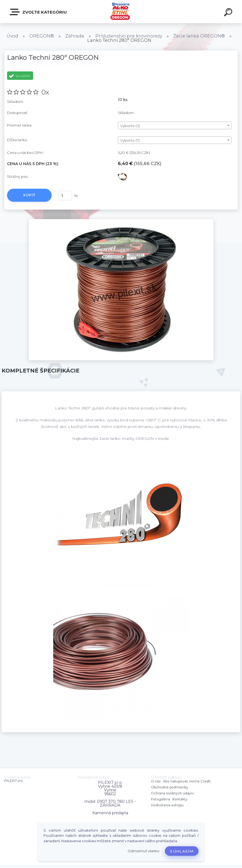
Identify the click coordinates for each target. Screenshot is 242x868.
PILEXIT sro (13, 781)
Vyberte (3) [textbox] (130, 126)
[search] (229, 13)
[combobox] (175, 125)
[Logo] (121, 12)
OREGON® (42, 36)
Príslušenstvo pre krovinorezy (129, 36)
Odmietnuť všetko (144, 851)
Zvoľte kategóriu (39, 12)
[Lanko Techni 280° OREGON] (121, 221)
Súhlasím (182, 851)
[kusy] (65, 196)
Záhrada (75, 36)
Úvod (12, 36)
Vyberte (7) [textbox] (130, 140)
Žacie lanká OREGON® (199, 36)
